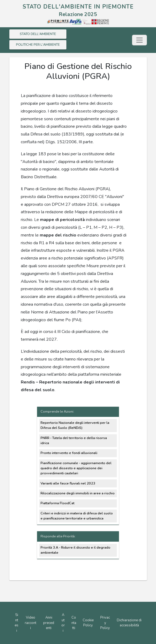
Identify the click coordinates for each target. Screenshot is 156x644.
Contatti (74, 623)
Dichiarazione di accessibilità (129, 623)
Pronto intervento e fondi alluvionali (69, 453)
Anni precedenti (49, 623)
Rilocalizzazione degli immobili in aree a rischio (78, 493)
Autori (63, 623)
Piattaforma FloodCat (57, 503)
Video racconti (31, 623)
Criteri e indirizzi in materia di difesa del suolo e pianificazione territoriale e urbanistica (77, 516)
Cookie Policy (88, 623)
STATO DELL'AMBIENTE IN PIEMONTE (78, 7)
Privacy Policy (105, 623)
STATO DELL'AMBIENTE (38, 34)
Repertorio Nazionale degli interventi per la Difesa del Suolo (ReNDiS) (75, 425)
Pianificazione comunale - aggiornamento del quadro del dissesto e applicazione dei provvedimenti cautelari (76, 468)
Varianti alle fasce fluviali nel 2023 (68, 483)
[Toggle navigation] (139, 40)
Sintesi (17, 623)
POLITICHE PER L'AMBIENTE (38, 45)
